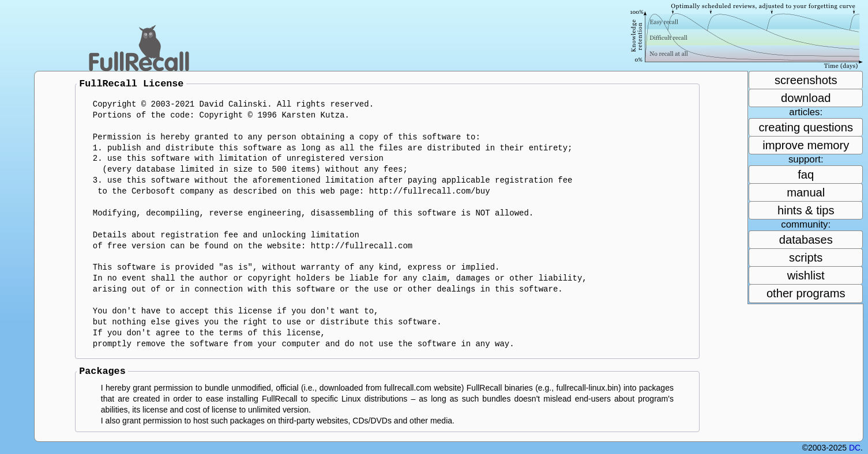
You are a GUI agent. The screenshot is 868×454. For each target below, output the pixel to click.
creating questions (806, 127)
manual (806, 192)
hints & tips (806, 210)
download (806, 98)
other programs (806, 293)
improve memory (806, 145)
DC (855, 448)
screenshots (806, 80)
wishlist (806, 275)
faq (806, 175)
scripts (806, 258)
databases (806, 240)
